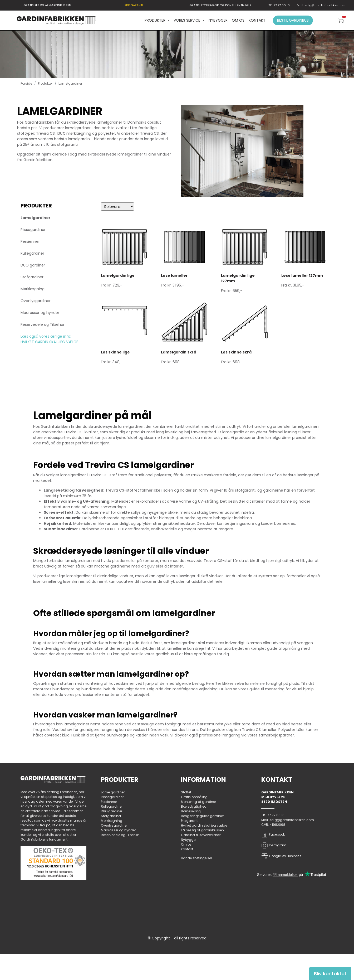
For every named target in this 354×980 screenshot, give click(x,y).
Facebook (273, 835)
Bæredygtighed (194, 806)
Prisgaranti (190, 821)
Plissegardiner (33, 230)
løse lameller (45, 581)
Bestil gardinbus (293, 20)
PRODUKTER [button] (156, 20)
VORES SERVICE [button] (187, 20)
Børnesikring (191, 811)
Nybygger (218, 20)
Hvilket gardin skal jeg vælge (204, 825)
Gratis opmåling (194, 797)
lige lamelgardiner (75, 576)
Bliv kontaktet (330, 974)
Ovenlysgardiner (36, 301)
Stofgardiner (32, 277)
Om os (238, 20)
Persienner (30, 241)
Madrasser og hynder (40, 313)
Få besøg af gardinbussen (202, 830)
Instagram (274, 845)
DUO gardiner (33, 265)
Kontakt (257, 20)
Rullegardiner (32, 253)
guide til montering (267, 689)
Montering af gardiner (198, 802)
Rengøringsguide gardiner (202, 816)
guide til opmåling (284, 648)
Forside (26, 83)
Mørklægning (33, 289)
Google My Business (281, 856)
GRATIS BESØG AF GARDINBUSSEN (47, 5)
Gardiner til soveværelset (201, 835)
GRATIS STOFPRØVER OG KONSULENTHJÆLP (220, 5)
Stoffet (186, 792)
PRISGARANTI (134, 5)
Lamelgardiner (36, 218)
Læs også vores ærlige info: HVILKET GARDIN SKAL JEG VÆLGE (49, 339)
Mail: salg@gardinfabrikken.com (321, 5)
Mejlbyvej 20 (273, 797)
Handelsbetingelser (196, 858)
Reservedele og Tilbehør (43, 324)
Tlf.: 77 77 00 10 (279, 5)
